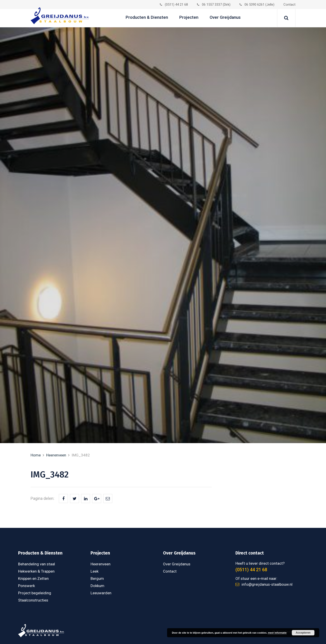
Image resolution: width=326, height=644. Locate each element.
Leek (95, 571)
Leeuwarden (101, 593)
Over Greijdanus (225, 17)
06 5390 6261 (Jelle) (257, 5)
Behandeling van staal (37, 564)
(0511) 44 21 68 (174, 5)
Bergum (97, 578)
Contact (289, 5)
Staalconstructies (33, 600)
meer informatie (277, 633)
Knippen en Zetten (33, 578)
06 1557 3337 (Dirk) (214, 5)
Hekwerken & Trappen (36, 571)
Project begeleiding (35, 593)
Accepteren (303, 633)
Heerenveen (56, 455)
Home (36, 455)
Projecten (189, 17)
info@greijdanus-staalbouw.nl (264, 584)
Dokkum (97, 586)
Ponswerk (26, 586)
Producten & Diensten (147, 17)
